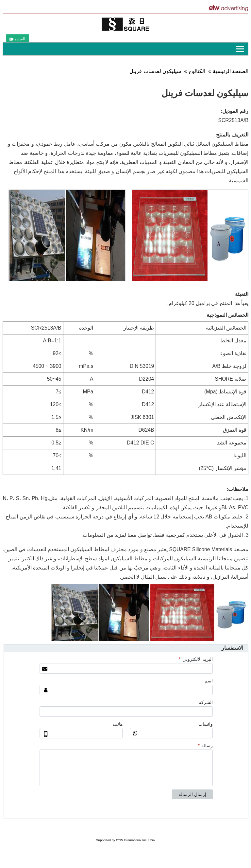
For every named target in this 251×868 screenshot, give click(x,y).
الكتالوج (197, 71)
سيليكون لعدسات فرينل (155, 71)
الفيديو (17, 39)
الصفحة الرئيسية (231, 71)
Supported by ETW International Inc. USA (125, 840)
